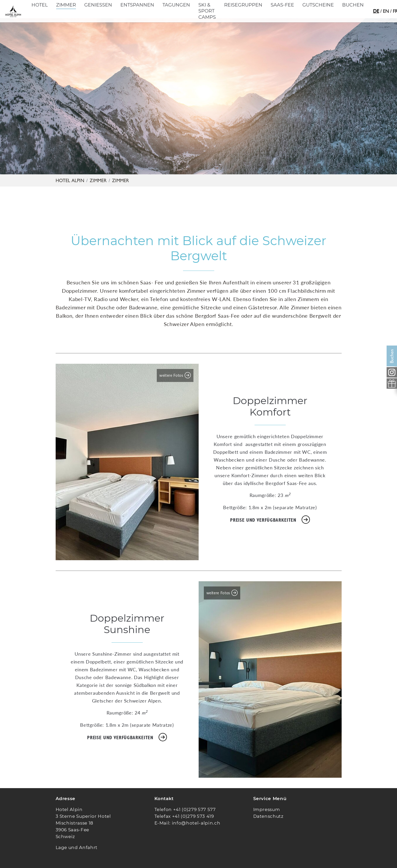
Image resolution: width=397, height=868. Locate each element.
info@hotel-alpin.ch (196, 823)
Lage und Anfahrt (77, 847)
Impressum (267, 809)
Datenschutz (268, 816)
